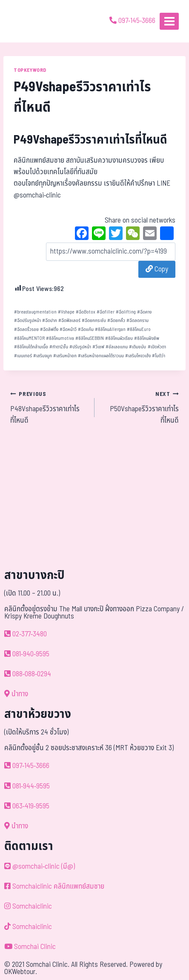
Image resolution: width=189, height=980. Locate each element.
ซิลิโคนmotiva (60, 338)
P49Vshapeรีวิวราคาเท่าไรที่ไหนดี (90, 140)
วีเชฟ (98, 347)
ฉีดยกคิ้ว (116, 321)
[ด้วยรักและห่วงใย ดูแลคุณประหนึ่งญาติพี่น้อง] (31, 21)
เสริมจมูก (43, 356)
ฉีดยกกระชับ (94, 321)
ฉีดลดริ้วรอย (26, 329)
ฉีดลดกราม (137, 321)
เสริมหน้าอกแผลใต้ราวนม (101, 356)
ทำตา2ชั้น (59, 347)
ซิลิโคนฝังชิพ (147, 338)
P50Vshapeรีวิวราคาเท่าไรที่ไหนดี (140, 407)
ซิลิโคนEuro (139, 329)
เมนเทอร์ (23, 356)
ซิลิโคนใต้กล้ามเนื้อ (31, 347)
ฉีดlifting (126, 312)
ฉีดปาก (50, 321)
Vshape (66, 312)
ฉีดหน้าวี (68, 329)
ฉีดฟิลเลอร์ (69, 321)
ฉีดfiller (106, 312)
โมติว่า (159, 356)
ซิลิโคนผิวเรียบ (119, 338)
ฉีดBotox (86, 312)
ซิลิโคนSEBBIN (90, 338)
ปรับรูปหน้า (80, 347)
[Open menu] (169, 21)
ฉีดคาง (144, 312)
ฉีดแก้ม (86, 329)
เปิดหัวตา (157, 347)
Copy (157, 269)
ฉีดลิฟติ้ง (49, 329)
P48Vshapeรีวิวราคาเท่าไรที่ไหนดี (49, 407)
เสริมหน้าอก (65, 356)
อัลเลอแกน (117, 347)
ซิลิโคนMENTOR (29, 338)
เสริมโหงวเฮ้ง (138, 356)
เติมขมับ (137, 347)
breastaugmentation (35, 312)
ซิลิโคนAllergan (110, 329)
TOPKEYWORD (30, 70)
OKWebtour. (21, 972)
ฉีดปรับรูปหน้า (27, 321)
